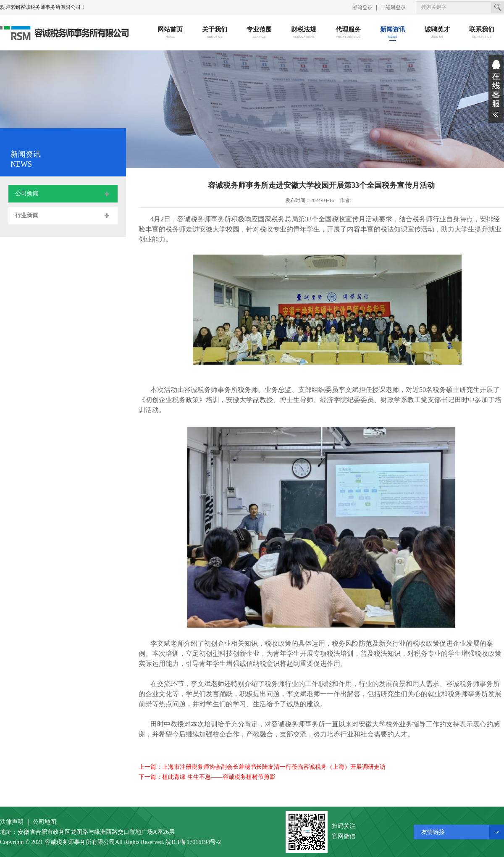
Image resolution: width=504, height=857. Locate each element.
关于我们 (215, 33)
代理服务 (348, 33)
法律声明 (12, 822)
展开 (496, 89)
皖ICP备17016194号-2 (193, 842)
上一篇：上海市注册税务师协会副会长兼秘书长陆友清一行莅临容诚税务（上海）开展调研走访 (262, 767)
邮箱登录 (362, 8)
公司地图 (45, 822)
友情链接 (433, 832)
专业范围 (259, 33)
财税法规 (304, 33)
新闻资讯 (393, 33)
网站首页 (170, 33)
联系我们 (482, 33)
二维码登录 (393, 8)
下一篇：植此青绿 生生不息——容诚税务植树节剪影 (207, 777)
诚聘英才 (437, 33)
